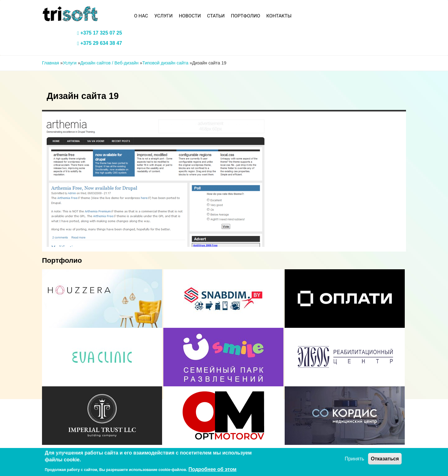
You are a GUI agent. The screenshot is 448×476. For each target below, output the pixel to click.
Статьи (216, 16)
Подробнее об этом (212, 469)
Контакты (279, 16)
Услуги (163, 16)
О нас (141, 16)
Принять (355, 459)
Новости (190, 16)
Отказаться (385, 459)
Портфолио (245, 16)
